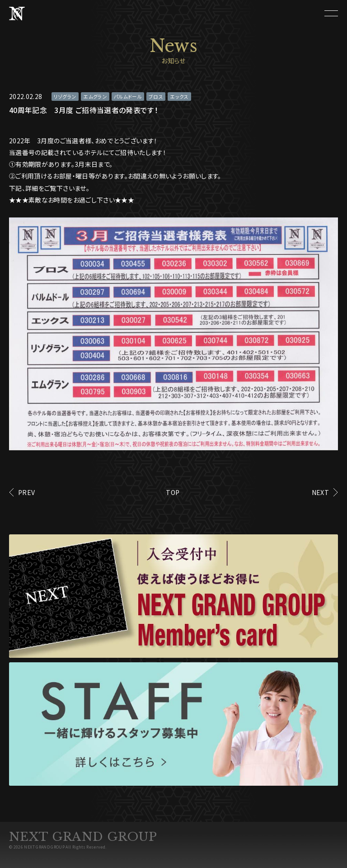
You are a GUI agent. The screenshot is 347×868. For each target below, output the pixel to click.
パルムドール (128, 97)
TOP (173, 492)
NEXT (320, 492)
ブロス (156, 97)
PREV (26, 492)
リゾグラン (65, 97)
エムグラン (95, 97)
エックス (179, 97)
